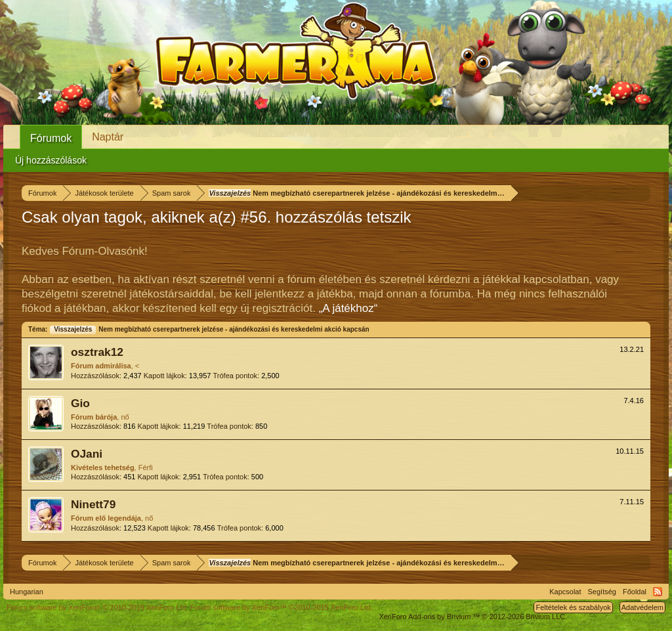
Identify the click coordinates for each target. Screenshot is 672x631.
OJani (87, 454)
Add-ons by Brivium (473, 617)
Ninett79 (93, 504)
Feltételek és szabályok (573, 607)
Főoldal (635, 592)
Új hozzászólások (51, 160)
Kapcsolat (565, 592)
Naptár (108, 137)
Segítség (602, 592)
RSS (658, 592)
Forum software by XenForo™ (282, 607)
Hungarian (27, 592)
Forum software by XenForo (97, 607)
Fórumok (51, 138)
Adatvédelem (642, 607)
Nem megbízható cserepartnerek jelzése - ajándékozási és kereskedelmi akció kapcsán (209, 329)
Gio (80, 403)
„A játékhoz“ (348, 308)
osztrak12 (97, 352)
